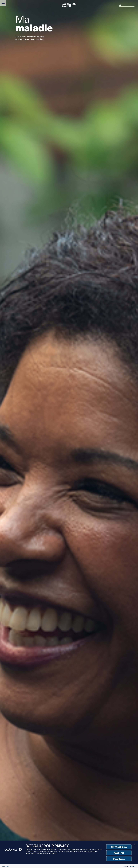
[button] (135, 844)
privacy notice (75, 849)
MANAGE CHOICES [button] (119, 847)
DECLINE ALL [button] (119, 859)
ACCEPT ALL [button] (119, 853)
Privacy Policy (6, 866)
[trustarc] (132, 866)
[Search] (127, 5)
